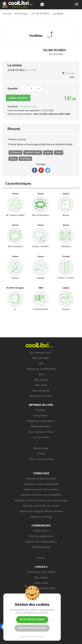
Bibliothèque (21, 14)
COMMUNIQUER (41, 526)
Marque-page (41, 448)
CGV (41, 364)
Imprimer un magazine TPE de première (41, 511)
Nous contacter (41, 391)
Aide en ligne (41, 578)
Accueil (7, 14)
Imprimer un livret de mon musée (41, 506)
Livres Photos (41, 416)
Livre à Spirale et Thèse (41, 432)
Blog (41, 374)
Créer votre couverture (41, 459)
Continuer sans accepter (32, 637)
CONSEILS (41, 567)
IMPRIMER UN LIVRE (41, 405)
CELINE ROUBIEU (40, 14)
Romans (41, 410)
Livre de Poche (41, 437)
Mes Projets (41, 380)
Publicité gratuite (41, 547)
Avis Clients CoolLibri (41, 396)
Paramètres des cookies (32, 628)
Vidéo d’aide (41, 583)
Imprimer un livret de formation (41, 490)
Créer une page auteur (41, 536)
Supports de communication (41, 542)
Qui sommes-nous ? (41, 353)
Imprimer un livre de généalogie (41, 484)
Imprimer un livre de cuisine (41, 479)
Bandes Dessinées (41, 426)
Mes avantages (41, 358)
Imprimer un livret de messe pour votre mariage (41, 500)
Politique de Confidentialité (41, 369)
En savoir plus (56, 54)
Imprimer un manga (41, 517)
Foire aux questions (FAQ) (41, 588)
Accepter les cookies (32, 620)
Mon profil (41, 385)
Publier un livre (41, 531)
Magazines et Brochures (41, 421)
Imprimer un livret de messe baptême (41, 495)
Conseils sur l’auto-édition (41, 572)
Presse (41, 558)
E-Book (41, 454)
